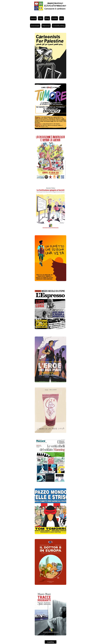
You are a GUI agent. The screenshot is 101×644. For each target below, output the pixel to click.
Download (35, 26)
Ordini (55, 18)
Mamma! (46, 26)
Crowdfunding (59, 26)
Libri (41, 18)
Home (33, 18)
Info (62, 18)
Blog (47, 18)
